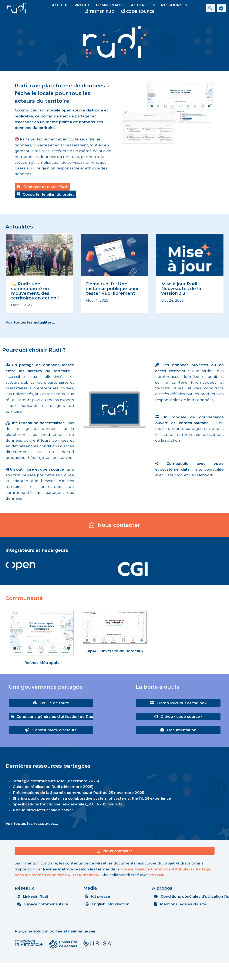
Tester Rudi (100, 12)
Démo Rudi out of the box (178, 703)
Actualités (143, 5)
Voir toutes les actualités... (30, 322)
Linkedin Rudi (33, 896)
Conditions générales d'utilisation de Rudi (52, 717)
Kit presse (98, 896)
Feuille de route (51, 703)
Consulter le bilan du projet (45, 194)
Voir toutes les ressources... (32, 824)
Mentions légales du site (180, 904)
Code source (138, 12)
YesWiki (157, 875)
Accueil (60, 5)
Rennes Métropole (42, 663)
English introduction (108, 904)
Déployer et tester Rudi (42, 187)
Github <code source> (178, 717)
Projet (82, 5)
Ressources (174, 5)
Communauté (110, 5)
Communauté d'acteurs (51, 730)
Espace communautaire (43, 904)
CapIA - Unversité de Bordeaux (114, 651)
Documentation (178, 730)
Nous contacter (115, 525)
